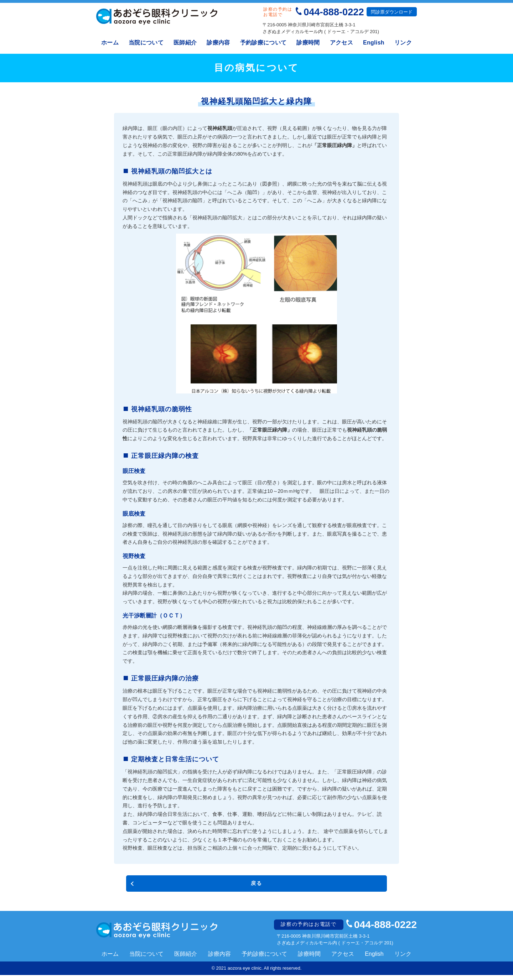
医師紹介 (185, 43)
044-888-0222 (334, 12)
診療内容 (218, 43)
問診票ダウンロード (392, 12)
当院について (146, 43)
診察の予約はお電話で (311, 929)
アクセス (341, 43)
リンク (403, 43)
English (374, 43)
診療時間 (308, 43)
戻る (256, 885)
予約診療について (263, 43)
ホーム (110, 43)
